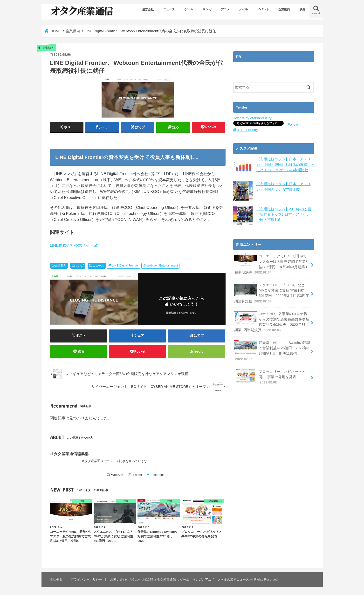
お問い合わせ (120, 579)
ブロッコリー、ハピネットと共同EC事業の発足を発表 (272, 377)
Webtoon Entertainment (162, 266)
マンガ (207, 9)
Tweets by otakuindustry (252, 118)
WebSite (117, 475)
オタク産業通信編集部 (69, 454)
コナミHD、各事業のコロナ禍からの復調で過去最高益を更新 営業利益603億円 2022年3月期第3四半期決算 (272, 322)
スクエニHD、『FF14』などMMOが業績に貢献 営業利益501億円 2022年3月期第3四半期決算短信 (272, 293)
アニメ (225, 9)
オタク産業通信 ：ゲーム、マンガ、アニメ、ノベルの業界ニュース (201, 579)
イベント (263, 9)
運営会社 (148, 9)
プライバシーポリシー (86, 579)
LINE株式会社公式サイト (72, 245)
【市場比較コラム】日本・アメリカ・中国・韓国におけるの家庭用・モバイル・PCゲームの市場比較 (285, 164)
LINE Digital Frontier (125, 266)
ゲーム (189, 9)
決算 (302, 9)
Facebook (158, 475)
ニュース (169, 9)
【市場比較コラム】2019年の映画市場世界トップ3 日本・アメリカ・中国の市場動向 (285, 214)
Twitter (137, 475)
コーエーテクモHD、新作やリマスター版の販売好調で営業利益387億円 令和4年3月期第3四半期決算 (272, 264)
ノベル (243, 9)
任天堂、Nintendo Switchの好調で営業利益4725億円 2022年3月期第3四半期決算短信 (272, 351)
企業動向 (284, 9)
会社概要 (56, 579)
